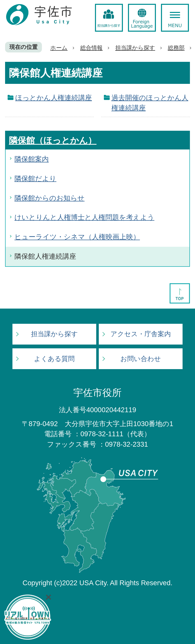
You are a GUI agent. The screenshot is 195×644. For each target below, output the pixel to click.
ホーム (59, 48)
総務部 (176, 48)
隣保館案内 (32, 159)
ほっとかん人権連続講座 (54, 98)
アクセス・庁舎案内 (141, 334)
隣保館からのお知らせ (50, 198)
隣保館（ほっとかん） (53, 140)
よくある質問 (54, 359)
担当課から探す (135, 48)
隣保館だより (35, 178)
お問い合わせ (141, 359)
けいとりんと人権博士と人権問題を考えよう (84, 217)
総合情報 (91, 48)
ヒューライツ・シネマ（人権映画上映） (77, 237)
